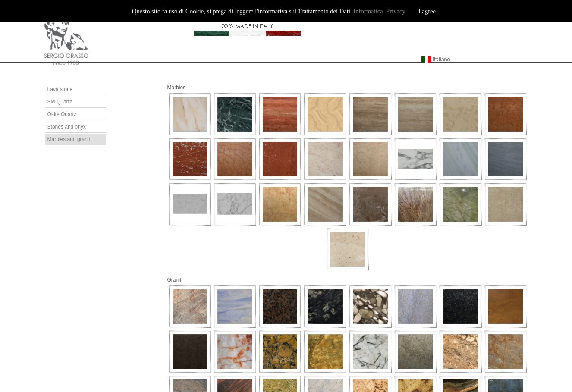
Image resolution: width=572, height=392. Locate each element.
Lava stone (60, 89)
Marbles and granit (69, 139)
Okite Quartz (62, 114)
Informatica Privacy (379, 11)
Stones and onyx (67, 127)
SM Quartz (60, 102)
